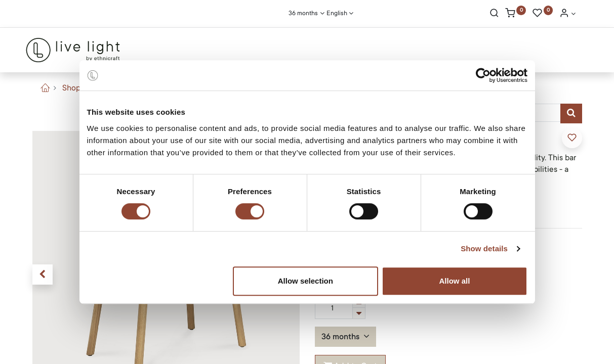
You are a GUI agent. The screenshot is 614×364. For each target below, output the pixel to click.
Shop (71, 88)
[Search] (494, 14)
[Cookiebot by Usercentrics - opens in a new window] (483, 75)
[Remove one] (359, 313)
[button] (43, 275)
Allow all (455, 281)
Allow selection (305, 281)
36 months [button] (341, 337)
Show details (484, 248)
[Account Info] (567, 14)
